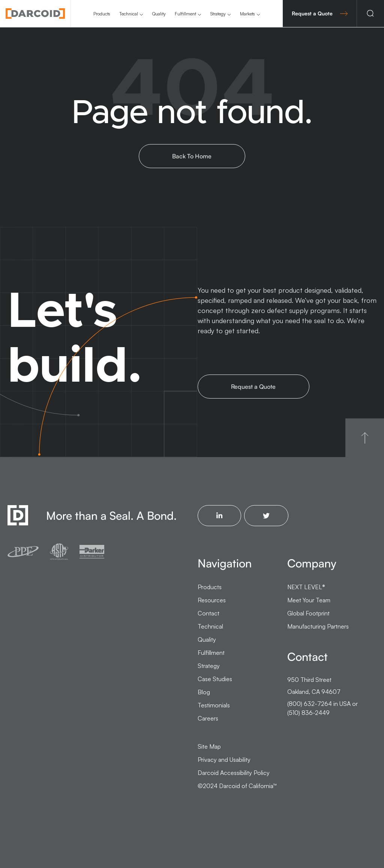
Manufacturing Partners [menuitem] (318, 626)
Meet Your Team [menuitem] (309, 600)
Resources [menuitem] (212, 600)
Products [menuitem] (102, 14)
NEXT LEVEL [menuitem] (306, 587)
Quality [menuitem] (159, 14)
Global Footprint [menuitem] (308, 613)
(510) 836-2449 (308, 713)
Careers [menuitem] (208, 718)
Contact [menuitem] (208, 613)
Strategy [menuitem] (218, 14)
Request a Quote (320, 13)
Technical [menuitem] (129, 14)
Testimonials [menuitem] (214, 705)
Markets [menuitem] (247, 14)
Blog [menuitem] (204, 692)
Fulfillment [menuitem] (185, 14)
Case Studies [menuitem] (215, 679)
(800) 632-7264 (310, 704)
